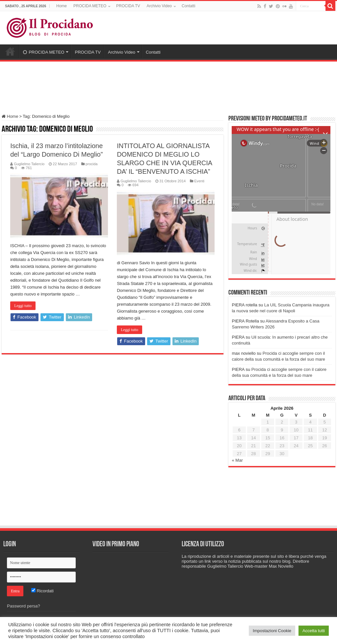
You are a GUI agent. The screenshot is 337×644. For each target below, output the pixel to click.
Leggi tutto (23, 306)
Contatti (188, 6)
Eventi (199, 181)
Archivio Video (159, 6)
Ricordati (42, 591)
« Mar (237, 460)
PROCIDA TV (128, 6)
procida (91, 164)
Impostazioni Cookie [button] (272, 631)
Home (62, 6)
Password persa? (23, 606)
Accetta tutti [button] (314, 631)
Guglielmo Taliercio (29, 164)
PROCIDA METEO (90, 6)
